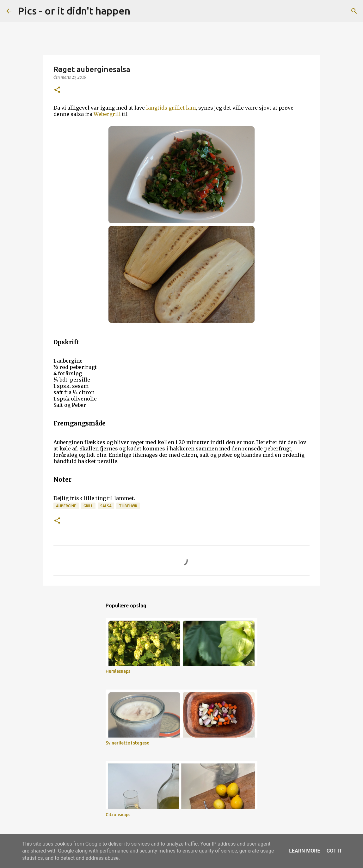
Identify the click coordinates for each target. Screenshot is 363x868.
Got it (334, 851)
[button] (57, 90)
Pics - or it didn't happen (74, 11)
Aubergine (66, 506)
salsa (106, 506)
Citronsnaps (118, 815)
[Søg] (139, 11)
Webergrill (107, 114)
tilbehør (128, 506)
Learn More (305, 851)
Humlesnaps (118, 671)
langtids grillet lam (171, 108)
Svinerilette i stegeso (128, 743)
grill (88, 506)
